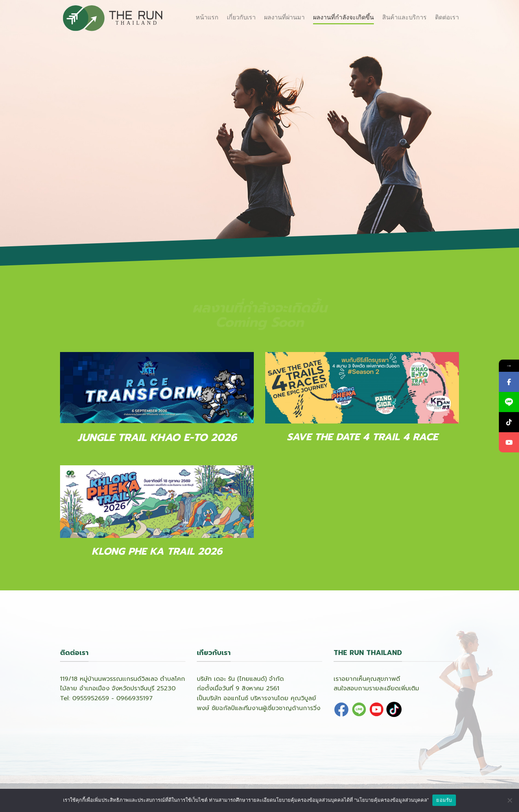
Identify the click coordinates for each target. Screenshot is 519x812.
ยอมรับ (444, 800)
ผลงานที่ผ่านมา (284, 17)
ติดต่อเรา (447, 17)
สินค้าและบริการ (404, 17)
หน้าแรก (207, 17)
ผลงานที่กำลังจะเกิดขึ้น (343, 17)
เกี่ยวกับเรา (241, 17)
